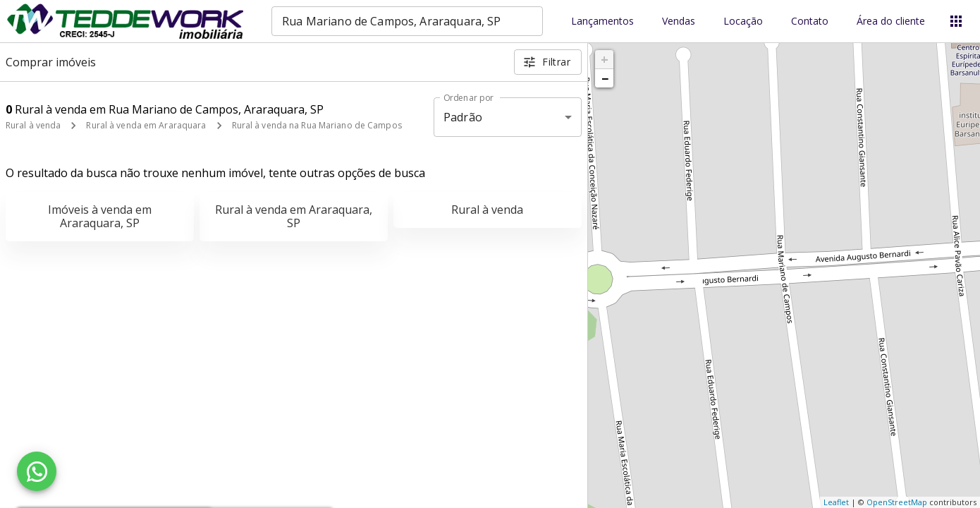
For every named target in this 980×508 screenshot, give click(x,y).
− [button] (605, 78)
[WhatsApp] (37, 471)
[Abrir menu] (956, 21)
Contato (810, 22)
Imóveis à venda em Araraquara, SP (100, 216)
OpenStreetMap (897, 502)
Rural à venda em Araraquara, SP (294, 216)
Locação (743, 22)
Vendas (679, 22)
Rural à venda (33, 125)
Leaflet (836, 502)
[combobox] (407, 21)
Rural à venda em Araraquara (146, 125)
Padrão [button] (463, 117)
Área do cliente (891, 22)
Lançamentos (602, 22)
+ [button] (605, 59)
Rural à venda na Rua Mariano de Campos (317, 125)
